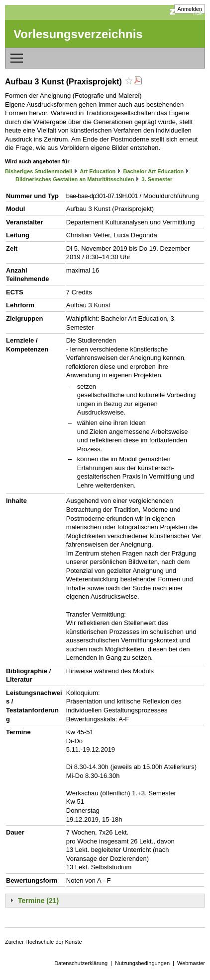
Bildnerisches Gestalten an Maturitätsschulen (75, 179)
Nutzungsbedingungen (142, 963)
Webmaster (191, 963)
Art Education (98, 171)
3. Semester (157, 179)
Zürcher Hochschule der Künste (44, 942)
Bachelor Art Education (153, 171)
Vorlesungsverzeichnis (78, 34)
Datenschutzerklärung (81, 963)
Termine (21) (38, 901)
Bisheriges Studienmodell (39, 171)
